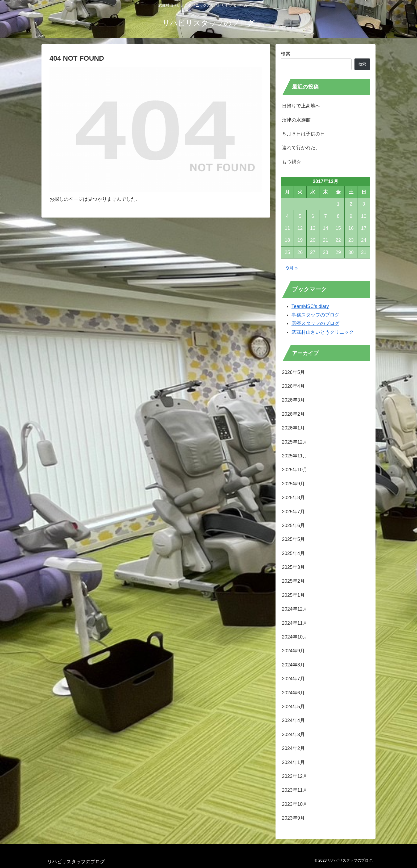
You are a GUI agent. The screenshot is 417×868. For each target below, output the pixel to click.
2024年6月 (293, 693)
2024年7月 (293, 679)
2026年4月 (293, 386)
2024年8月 (293, 665)
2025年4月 (293, 553)
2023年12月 (295, 776)
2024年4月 (293, 720)
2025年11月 (295, 456)
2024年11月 (295, 623)
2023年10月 (295, 804)
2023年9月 (293, 818)
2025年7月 (293, 512)
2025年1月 (293, 595)
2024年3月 (293, 735)
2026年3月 (293, 400)
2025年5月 (293, 539)
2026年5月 (293, 372)
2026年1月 (293, 428)
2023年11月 (295, 790)
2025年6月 (293, 525)
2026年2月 (293, 414)
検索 (286, 54)
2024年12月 (295, 609)
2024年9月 (293, 651)
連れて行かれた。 (301, 148)
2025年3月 (293, 567)
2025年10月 (295, 470)
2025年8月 (293, 498)
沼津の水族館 (296, 120)
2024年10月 (295, 637)
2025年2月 (293, 581)
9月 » (292, 268)
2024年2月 (293, 748)
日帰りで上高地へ (301, 106)
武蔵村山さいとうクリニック (323, 332)
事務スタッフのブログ (315, 315)
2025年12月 (295, 442)
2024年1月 (293, 762)
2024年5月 (293, 707)
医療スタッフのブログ (315, 323)
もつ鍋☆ (291, 162)
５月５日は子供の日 (303, 134)
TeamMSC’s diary (310, 306)
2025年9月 (293, 484)
